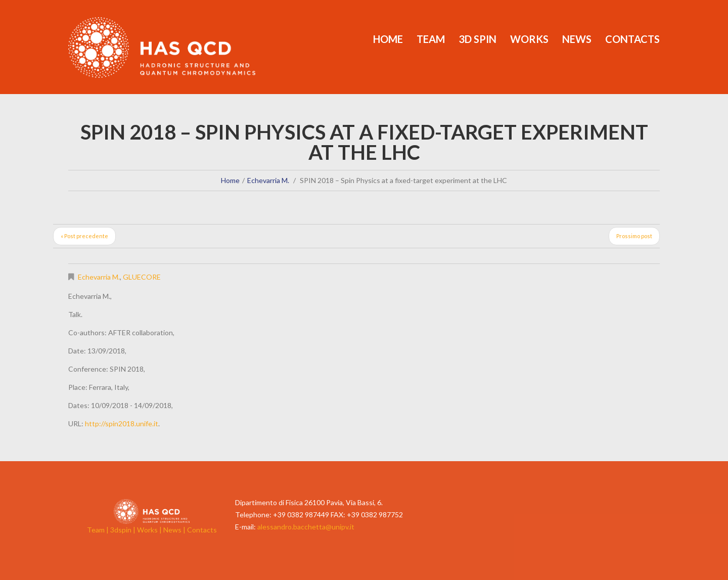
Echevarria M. (268, 180)
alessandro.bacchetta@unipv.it (306, 527)
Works (529, 39)
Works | (150, 530)
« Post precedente (84, 236)
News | (175, 530)
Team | (99, 530)
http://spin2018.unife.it (122, 423)
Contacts (632, 39)
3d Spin (477, 39)
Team (431, 39)
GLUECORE (142, 277)
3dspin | (124, 530)
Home (388, 39)
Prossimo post (634, 236)
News (577, 39)
